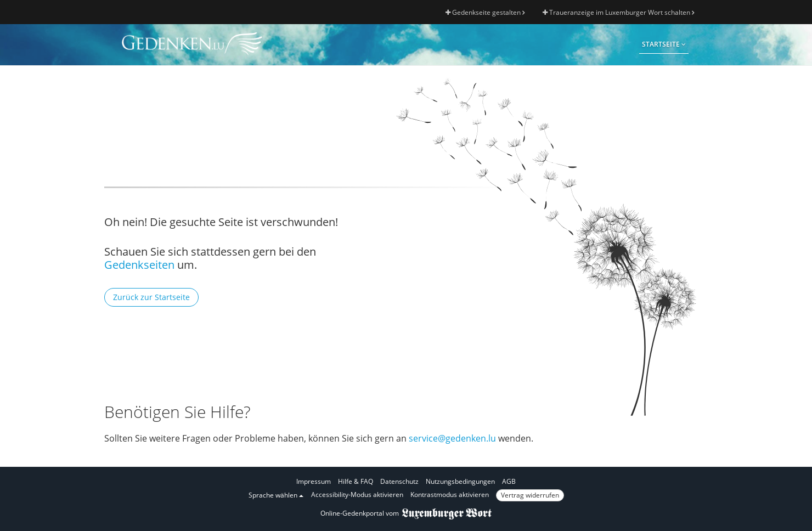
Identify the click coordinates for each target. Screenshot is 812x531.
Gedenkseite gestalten (485, 12)
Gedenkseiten (139, 265)
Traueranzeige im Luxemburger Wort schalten (618, 12)
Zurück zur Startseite (151, 297)
